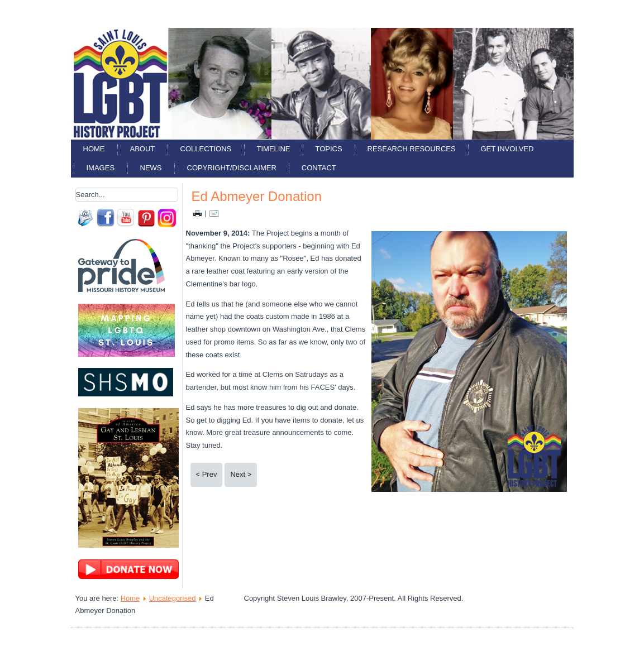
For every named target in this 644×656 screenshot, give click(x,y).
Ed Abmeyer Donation (257, 196)
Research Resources (412, 149)
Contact (319, 168)
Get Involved (507, 149)
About (143, 149)
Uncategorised (173, 598)
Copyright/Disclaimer (232, 168)
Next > (241, 474)
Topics (329, 149)
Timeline (274, 149)
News (151, 168)
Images (101, 168)
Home (94, 149)
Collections (206, 149)
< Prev (207, 474)
